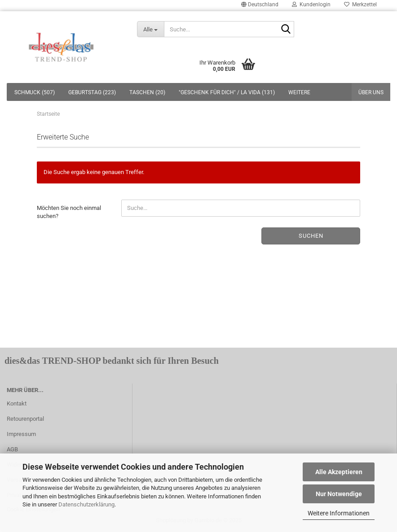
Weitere (299, 92)
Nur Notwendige (339, 494)
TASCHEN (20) (147, 92)
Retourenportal (25, 419)
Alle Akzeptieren (339, 472)
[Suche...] (150, 29)
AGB (12, 449)
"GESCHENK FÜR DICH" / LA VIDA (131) (227, 92)
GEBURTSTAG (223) (92, 92)
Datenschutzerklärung (86, 504)
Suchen (311, 236)
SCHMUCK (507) (35, 92)
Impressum (21, 434)
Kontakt (17, 403)
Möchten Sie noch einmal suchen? (69, 212)
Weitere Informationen (339, 513)
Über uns (371, 92)
